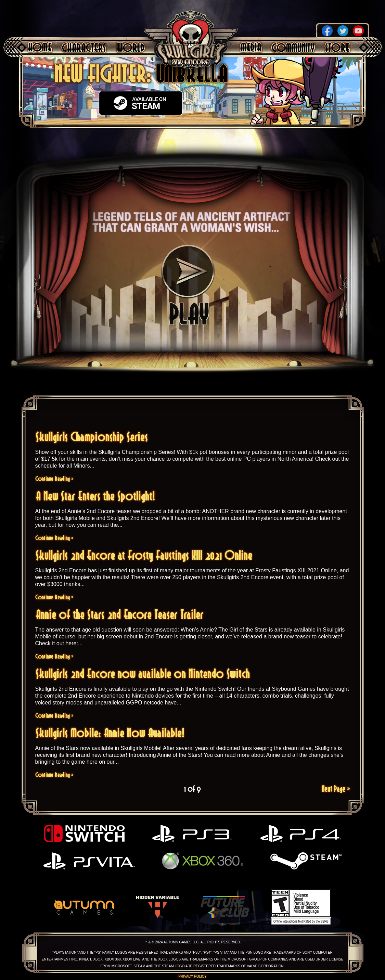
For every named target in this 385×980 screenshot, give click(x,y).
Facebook (327, 31)
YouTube (358, 31)
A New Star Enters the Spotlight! (95, 496)
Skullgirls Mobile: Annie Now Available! (110, 733)
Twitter (343, 31)
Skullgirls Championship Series (92, 437)
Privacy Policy (192, 976)
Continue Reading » (54, 479)
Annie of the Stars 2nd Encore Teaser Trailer (120, 614)
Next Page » (336, 789)
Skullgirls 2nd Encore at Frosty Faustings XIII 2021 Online (144, 555)
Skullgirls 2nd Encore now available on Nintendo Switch (143, 673)
